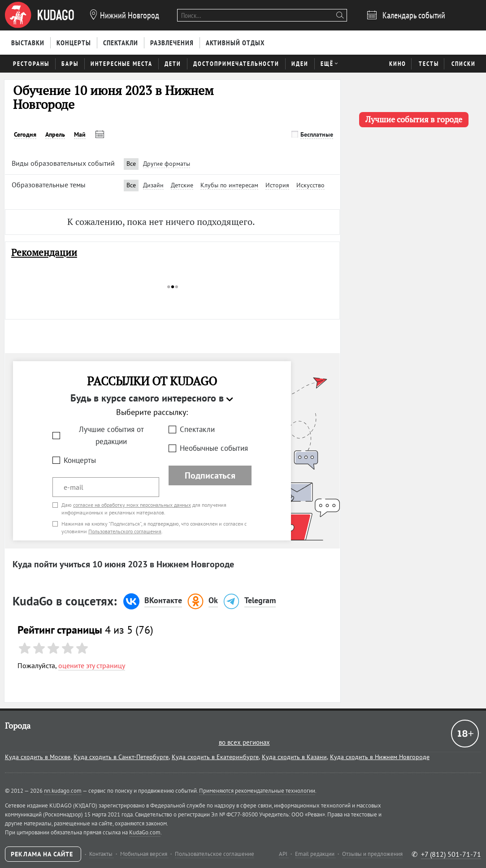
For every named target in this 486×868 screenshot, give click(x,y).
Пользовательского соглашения (125, 531)
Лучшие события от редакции (111, 435)
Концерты (80, 460)
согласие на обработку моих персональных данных (132, 505)
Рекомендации (44, 253)
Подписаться (210, 475)
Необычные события (214, 448)
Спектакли (197, 429)
